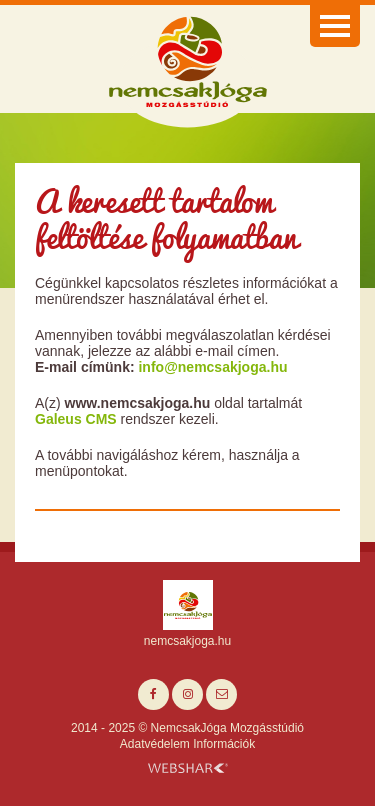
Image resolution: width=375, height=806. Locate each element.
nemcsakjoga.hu (187, 641)
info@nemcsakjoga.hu (212, 367)
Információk (224, 744)
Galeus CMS (76, 419)
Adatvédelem (155, 744)
